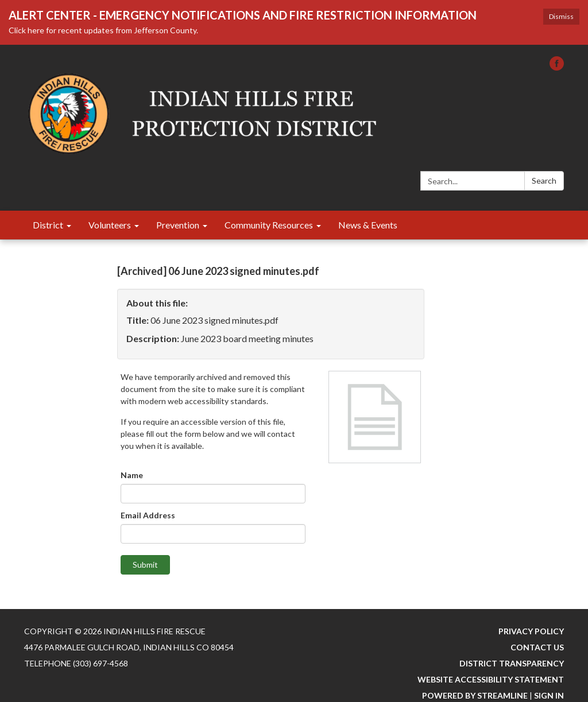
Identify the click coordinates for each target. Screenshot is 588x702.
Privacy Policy (531, 631)
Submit (145, 565)
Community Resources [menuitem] (269, 225)
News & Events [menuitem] (368, 225)
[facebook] (557, 67)
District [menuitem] (48, 225)
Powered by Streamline (475, 695)
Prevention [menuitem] (178, 225)
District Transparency (512, 663)
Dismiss (561, 16)
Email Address (148, 515)
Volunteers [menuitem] (110, 225)
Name (132, 475)
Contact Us (537, 647)
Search (544, 181)
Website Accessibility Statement (491, 679)
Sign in (549, 695)
